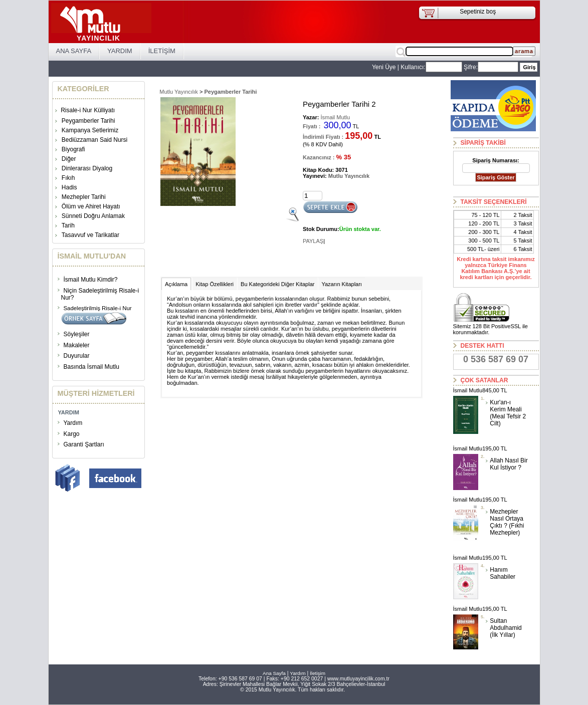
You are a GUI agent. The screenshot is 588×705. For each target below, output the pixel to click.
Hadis (69, 187)
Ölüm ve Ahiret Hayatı (91, 206)
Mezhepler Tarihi (84, 197)
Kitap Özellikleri (215, 284)
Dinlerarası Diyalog (87, 168)
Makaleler (77, 345)
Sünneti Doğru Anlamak (93, 216)
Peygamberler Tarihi (88, 121)
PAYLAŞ (313, 241)
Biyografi (73, 149)
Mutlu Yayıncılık (179, 92)
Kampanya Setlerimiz (90, 130)
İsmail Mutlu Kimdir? (91, 280)
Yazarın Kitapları (342, 284)
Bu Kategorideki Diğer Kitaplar (277, 284)
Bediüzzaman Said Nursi (94, 140)
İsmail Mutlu (334, 117)
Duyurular (77, 356)
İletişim (318, 673)
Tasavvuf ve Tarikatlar (90, 235)
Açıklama (176, 284)
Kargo (72, 434)
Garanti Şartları (84, 444)
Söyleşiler (77, 334)
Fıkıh (68, 178)
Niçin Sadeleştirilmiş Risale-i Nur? (100, 294)
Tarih (68, 225)
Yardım (73, 423)
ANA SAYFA (74, 51)
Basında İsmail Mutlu (91, 367)
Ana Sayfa (274, 673)
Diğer (69, 159)
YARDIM (120, 51)
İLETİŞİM (162, 51)
